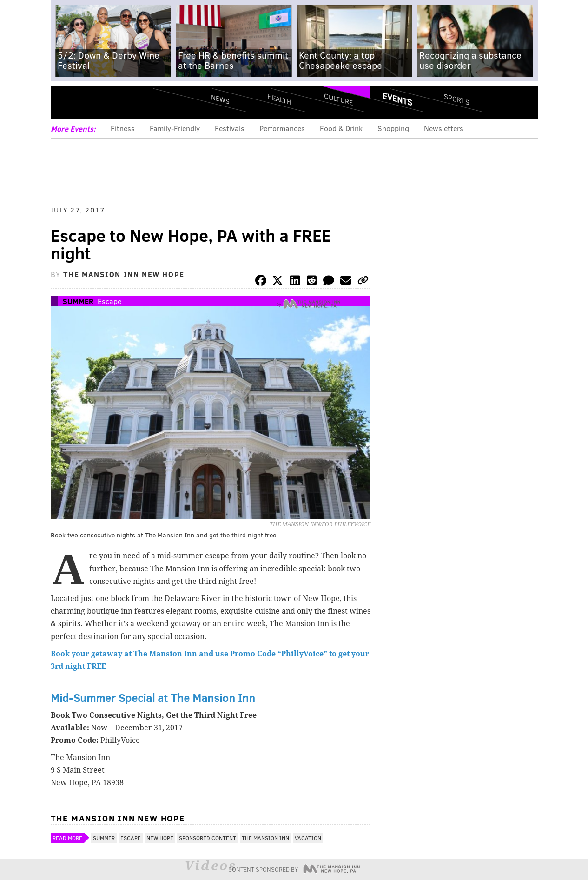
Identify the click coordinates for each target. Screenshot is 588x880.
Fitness (123, 128)
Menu (66, 103)
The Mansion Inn (265, 838)
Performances (282, 128)
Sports (456, 99)
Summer (78, 301)
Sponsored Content (208, 838)
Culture (338, 99)
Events (397, 99)
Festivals (230, 128)
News (220, 99)
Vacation (308, 838)
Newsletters (444, 128)
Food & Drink (341, 128)
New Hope (160, 838)
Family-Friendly (175, 128)
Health (279, 99)
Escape (109, 301)
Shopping (393, 128)
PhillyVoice (115, 102)
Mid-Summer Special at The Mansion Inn (153, 698)
